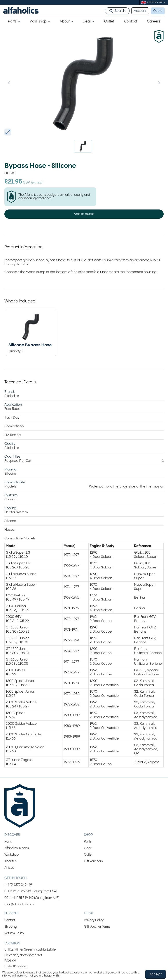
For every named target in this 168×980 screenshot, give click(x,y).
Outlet (88, 855)
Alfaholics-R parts (17, 848)
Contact (10, 920)
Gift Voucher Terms (97, 927)
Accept (156, 974)
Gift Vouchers (93, 861)
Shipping (10, 927)
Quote (158, 11)
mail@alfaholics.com (19, 904)
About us (10, 861)
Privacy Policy (94, 920)
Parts (8, 842)
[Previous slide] (18, 82)
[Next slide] (150, 82)
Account (140, 11)
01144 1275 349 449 (18, 891)
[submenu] (165, 3)
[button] (83, 146)
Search (120, 11)
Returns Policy (14, 933)
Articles (9, 868)
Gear (88, 848)
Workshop (11, 855)
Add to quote (84, 214)
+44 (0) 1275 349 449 (18, 885)
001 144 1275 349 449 (19, 898)
